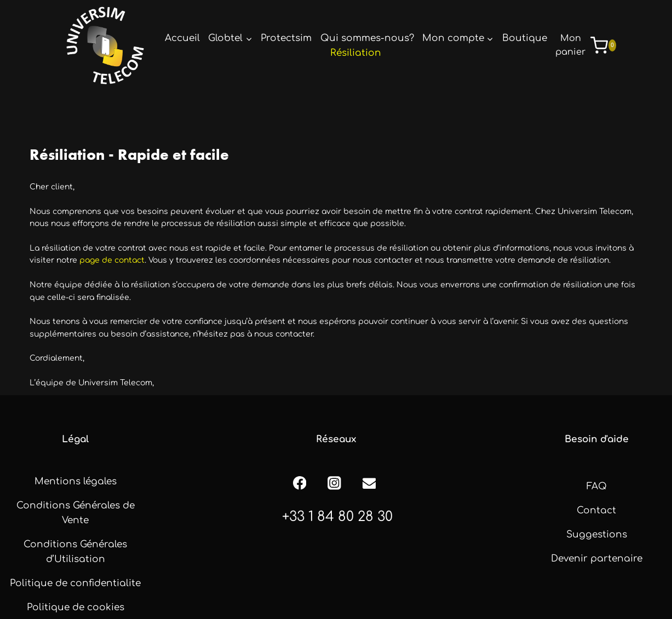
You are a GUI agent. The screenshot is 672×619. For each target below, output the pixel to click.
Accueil (182, 38)
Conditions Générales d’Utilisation (75, 552)
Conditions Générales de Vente (76, 513)
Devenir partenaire (597, 559)
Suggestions (597, 534)
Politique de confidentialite (75, 583)
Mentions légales (76, 481)
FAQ (597, 486)
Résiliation (356, 53)
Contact (596, 510)
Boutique (525, 38)
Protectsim (286, 38)
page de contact (112, 260)
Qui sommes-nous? (367, 38)
